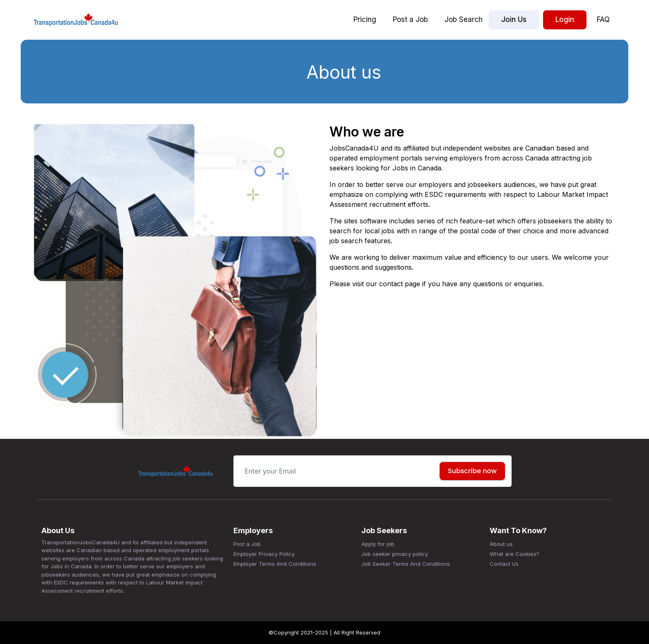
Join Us (514, 19)
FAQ (603, 19)
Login (565, 19)
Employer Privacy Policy (264, 554)
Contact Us (504, 564)
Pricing (365, 19)
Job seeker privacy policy (395, 554)
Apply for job (378, 544)
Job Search (464, 19)
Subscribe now (472, 471)
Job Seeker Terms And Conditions (406, 564)
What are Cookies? (514, 554)
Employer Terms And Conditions (275, 564)
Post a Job (410, 19)
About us (501, 544)
